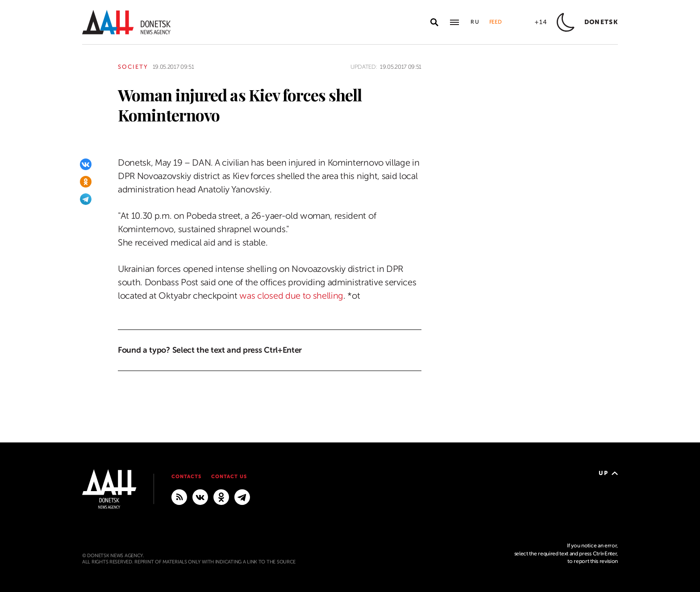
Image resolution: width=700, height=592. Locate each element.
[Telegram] (86, 199)
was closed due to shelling (291, 296)
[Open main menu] (454, 22)
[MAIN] (242, 496)
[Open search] (434, 22)
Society (133, 67)
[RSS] (179, 496)
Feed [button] (496, 22)
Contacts (186, 477)
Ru (475, 22)
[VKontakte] (86, 164)
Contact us (229, 477)
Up (608, 473)
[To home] (126, 22)
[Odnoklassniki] (86, 182)
